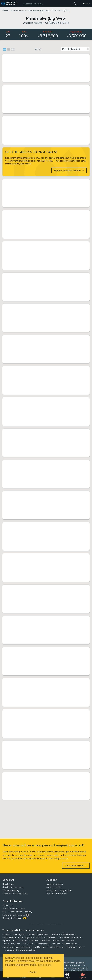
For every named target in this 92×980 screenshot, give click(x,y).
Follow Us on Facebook (14, 915)
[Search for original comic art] (50, 4)
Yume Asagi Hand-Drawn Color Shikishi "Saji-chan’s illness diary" (42, 712)
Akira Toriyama (25, 937)
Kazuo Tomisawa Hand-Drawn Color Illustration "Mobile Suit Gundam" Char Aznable (42, 618)
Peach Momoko (42, 944)
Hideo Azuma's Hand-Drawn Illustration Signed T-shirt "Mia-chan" (42, 244)
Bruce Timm (59, 941)
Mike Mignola (19, 934)
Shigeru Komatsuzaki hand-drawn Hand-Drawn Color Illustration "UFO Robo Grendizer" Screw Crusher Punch (42, 213)
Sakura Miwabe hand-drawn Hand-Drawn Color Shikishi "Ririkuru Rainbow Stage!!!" (42, 431)
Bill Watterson (20, 941)
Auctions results (54, 887)
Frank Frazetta (9, 937)
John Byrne (40, 937)
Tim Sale (56, 944)
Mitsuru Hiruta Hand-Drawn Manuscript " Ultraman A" (42, 494)
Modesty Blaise (70, 944)
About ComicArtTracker (14, 909)
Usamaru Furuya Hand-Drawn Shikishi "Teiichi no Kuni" (42, 587)
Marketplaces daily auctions (59, 891)
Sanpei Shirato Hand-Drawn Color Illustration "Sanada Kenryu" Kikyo (42, 681)
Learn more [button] (45, 965)
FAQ (4, 912)
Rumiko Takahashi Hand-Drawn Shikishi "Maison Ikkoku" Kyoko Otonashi (42, 119)
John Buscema (39, 947)
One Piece (56, 934)
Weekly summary (11, 891)
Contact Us (7, 905)
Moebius (7, 934)
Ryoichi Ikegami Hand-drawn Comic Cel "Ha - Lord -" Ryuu (42, 525)
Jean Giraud (8, 947)
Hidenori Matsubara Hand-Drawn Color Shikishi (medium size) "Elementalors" (42, 369)
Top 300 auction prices (57, 894)
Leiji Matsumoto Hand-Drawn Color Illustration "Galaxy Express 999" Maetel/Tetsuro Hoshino (42, 56)
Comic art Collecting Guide (15, 894)
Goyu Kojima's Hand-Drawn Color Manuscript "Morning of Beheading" (42, 462)
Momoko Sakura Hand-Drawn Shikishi (42, 182)
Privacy (29, 912)
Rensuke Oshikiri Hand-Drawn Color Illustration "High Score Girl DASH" (42, 306)
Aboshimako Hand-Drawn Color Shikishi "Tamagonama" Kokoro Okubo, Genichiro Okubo (42, 743)
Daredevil (71, 947)
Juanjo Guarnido (23, 947)
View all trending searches (21, 950)
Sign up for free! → (76, 866)
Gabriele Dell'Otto (11, 944)
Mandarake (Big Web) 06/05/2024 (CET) (40, 80)
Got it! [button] (33, 972)
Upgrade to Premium (14, 918)
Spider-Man (43, 934)
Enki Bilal (51, 937)
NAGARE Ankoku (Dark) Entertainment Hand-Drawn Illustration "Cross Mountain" (42, 650)
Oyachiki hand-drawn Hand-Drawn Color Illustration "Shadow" (42, 338)
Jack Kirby (34, 941)
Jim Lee (70, 941)
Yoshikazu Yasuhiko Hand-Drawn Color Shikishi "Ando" (42, 275)
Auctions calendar (55, 884)
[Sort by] (75, 49)
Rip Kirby (7, 941)
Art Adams (46, 941)
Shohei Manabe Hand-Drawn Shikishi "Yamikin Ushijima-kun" (42, 556)
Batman (31, 934)
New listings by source (13, 887)
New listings (8, 884)
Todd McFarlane (56, 947)
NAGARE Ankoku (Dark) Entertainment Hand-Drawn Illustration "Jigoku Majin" (42, 774)
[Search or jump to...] (75, 4)
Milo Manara (68, 934)
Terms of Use (16, 912)
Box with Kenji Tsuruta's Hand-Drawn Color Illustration (42, 400)
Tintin (80, 947)
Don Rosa (76, 937)
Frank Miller (63, 937)
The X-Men (28, 944)
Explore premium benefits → (69, 171)
